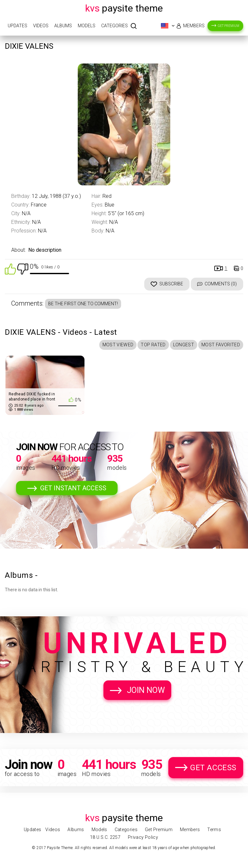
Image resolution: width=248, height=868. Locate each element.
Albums (63, 26)
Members (194, 26)
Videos (41, 26)
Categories (115, 26)
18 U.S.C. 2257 (105, 837)
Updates (18, 26)
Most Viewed (118, 345)
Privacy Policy (143, 837)
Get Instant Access (73, 488)
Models (87, 26)
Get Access (213, 768)
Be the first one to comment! (83, 304)
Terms (214, 830)
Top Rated (153, 345)
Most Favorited (221, 345)
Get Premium (229, 26)
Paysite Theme (124, 8)
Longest (184, 345)
